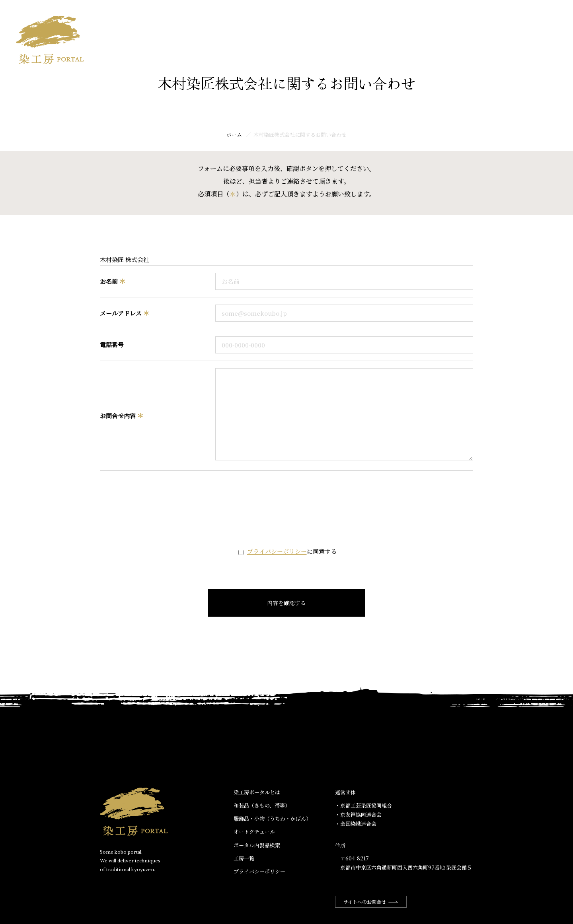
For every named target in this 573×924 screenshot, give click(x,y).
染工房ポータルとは (422, 15)
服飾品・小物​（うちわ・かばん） (272, 818)
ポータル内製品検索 (257, 845)
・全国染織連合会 (356, 824)
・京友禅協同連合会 (358, 814)
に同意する (292, 551)
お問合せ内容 (122, 416)
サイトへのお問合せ (371, 902)
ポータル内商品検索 (491, 15)
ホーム (372, 15)
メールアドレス (125, 313)
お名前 (113, 281)
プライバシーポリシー (277, 551)
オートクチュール (254, 832)
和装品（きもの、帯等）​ (262, 805)
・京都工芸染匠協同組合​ (363, 805)
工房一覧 (544, 15)
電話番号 (112, 345)
